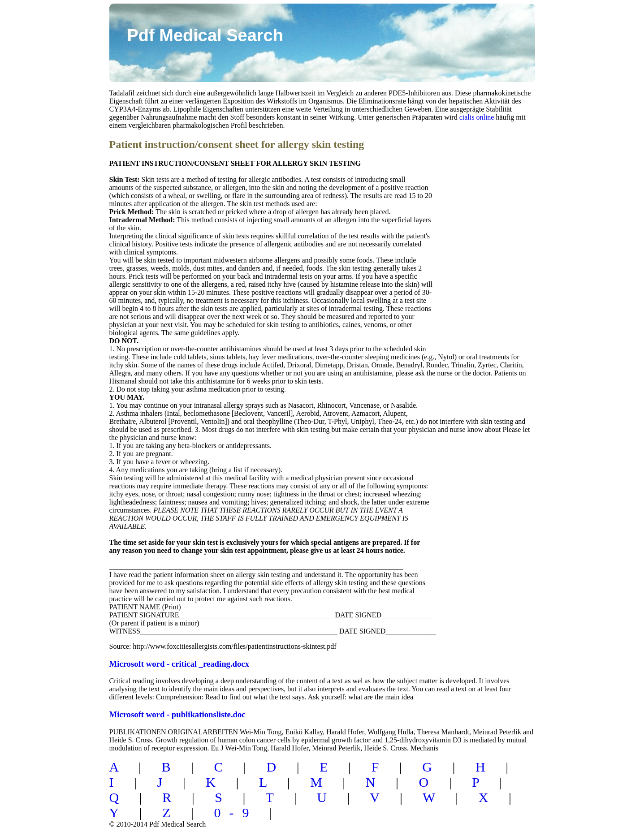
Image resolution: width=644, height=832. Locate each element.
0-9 (236, 813)
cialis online (477, 117)
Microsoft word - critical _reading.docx (179, 664)
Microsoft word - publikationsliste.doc (177, 714)
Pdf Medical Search (205, 35)
